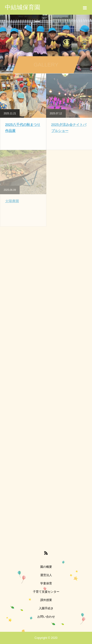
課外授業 (46, 600)
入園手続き (46, 608)
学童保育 (46, 583)
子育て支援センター (46, 592)
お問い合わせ (46, 617)
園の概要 (46, 567)
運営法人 (46, 575)
